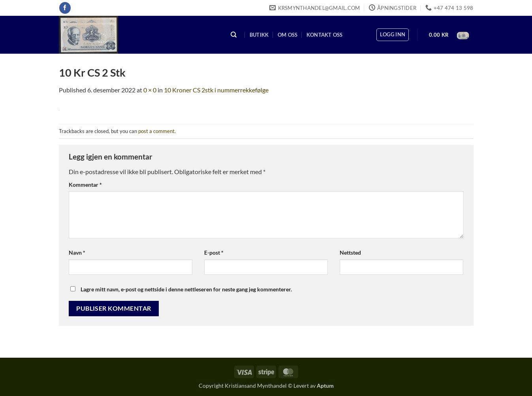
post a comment (156, 131)
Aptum (325, 386)
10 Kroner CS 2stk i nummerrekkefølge (216, 90)
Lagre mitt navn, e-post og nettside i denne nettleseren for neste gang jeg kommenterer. (186, 289)
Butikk (259, 35)
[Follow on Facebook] (65, 8)
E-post (214, 252)
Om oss (288, 35)
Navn (77, 252)
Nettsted (350, 252)
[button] (393, 35)
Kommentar (85, 185)
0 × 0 (150, 90)
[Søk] (234, 35)
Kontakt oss (325, 35)
